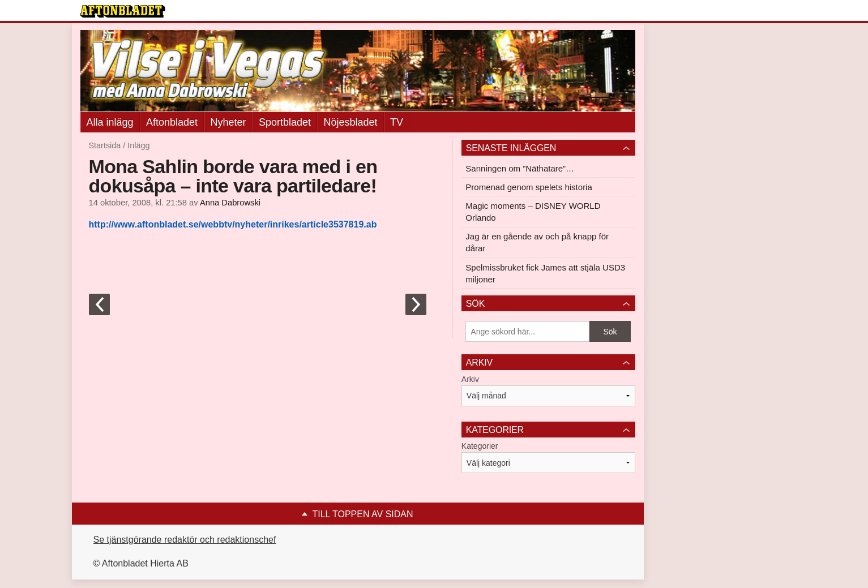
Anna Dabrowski (230, 203)
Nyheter (228, 122)
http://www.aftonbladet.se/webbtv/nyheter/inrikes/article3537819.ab (233, 224)
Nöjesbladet (351, 122)
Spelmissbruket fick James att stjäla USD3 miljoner (545, 273)
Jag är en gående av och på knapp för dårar (537, 242)
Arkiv (470, 379)
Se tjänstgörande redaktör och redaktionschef (185, 540)
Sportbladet (285, 122)
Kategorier (480, 446)
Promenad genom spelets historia (529, 187)
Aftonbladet (172, 122)
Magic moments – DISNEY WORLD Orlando (533, 212)
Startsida (105, 145)
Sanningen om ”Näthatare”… (520, 168)
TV (397, 122)
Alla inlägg (110, 122)
